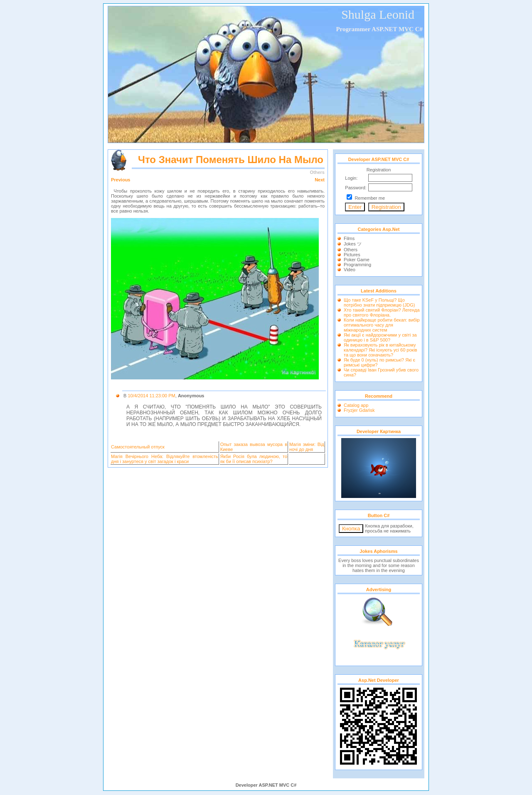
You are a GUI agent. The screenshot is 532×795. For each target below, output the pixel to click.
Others (351, 250)
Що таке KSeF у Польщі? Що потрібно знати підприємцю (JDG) (379, 302)
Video (350, 270)
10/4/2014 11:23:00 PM (151, 396)
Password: (356, 188)
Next (320, 180)
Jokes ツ (353, 244)
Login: (351, 178)
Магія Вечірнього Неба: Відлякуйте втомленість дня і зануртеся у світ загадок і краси (165, 459)
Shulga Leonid (378, 14)
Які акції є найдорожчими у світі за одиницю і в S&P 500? (380, 337)
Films (349, 238)
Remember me (370, 198)
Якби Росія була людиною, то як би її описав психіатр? (254, 459)
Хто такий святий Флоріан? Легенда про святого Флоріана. (382, 312)
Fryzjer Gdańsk (359, 410)
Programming (357, 265)
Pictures (352, 255)
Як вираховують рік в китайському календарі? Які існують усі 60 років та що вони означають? (381, 350)
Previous (121, 180)
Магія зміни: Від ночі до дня (307, 447)
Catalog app (356, 405)
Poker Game (357, 260)
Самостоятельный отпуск (138, 447)
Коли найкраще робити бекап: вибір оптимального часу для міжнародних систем (382, 325)
